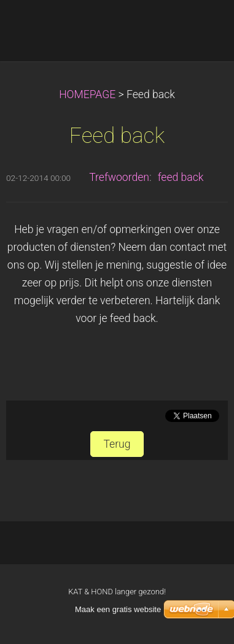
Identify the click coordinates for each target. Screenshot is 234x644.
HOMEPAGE (87, 94)
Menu (200, 28)
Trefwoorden (119, 177)
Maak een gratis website (118, 609)
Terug (117, 444)
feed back (181, 177)
